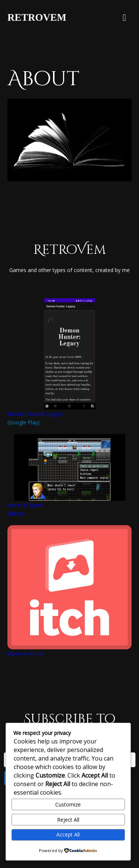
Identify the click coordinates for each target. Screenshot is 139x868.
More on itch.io (26, 654)
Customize (68, 804)
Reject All (68, 820)
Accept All (68, 834)
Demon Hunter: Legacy (35, 414)
